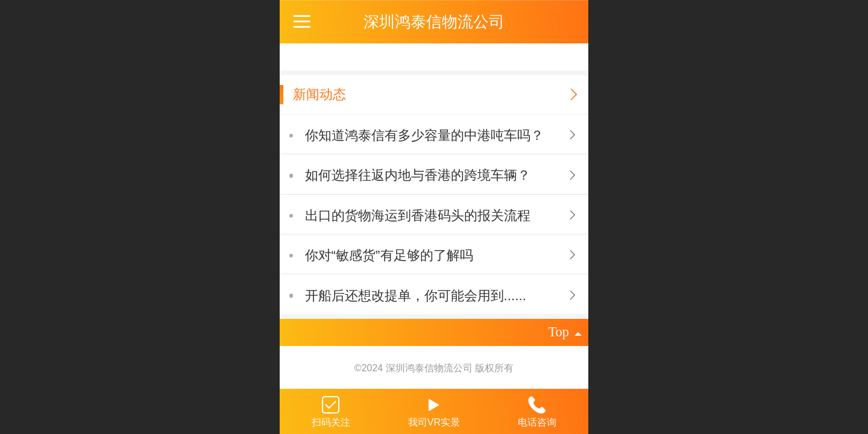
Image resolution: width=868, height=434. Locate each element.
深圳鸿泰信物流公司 (434, 22)
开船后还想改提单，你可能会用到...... (416, 296)
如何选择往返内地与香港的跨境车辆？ (418, 175)
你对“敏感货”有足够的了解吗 (389, 255)
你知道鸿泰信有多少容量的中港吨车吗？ (424, 135)
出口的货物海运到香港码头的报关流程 (418, 215)
